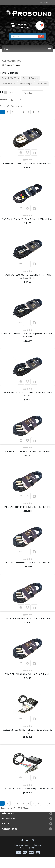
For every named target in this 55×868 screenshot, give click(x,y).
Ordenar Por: (15, 93)
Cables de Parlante (30, 78)
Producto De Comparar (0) (11, 106)
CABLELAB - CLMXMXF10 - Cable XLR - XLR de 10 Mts (27, 507)
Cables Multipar (26, 84)
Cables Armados (13, 65)
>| (50, 112)
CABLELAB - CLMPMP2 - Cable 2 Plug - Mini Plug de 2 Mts (28, 219)
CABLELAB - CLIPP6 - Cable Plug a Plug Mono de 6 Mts (28, 163)
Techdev (38, 845)
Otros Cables (41, 84)
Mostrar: (4, 100)
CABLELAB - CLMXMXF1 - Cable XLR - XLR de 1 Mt (28, 451)
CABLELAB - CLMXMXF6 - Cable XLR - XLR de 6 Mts (27, 674)
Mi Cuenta (46, 2)
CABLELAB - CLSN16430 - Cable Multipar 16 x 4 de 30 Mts (27, 789)
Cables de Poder (8, 84)
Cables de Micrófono (10, 78)
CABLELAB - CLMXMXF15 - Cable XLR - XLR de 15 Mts (27, 563)
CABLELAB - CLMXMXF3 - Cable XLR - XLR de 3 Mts (27, 618)
